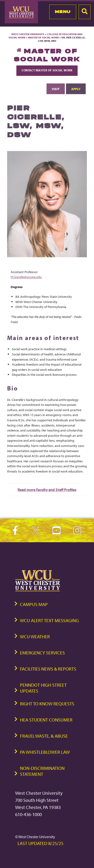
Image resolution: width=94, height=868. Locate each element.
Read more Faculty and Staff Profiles (47, 490)
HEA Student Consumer (46, 720)
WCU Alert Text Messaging (49, 620)
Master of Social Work (43, 37)
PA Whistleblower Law (45, 752)
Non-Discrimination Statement (42, 771)
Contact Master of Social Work (47, 70)
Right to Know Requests (47, 704)
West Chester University (28, 34)
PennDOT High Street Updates (43, 688)
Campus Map (34, 604)
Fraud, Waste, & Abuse (44, 736)
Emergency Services (42, 653)
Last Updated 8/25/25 (40, 843)
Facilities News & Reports (48, 669)
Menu (63, 12)
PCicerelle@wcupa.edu (26, 277)
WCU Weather (35, 636)
